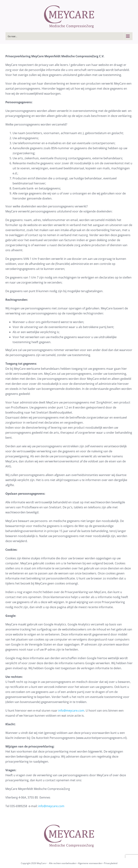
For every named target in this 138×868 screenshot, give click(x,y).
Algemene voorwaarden (90, 863)
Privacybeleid (111, 863)
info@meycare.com (71, 711)
